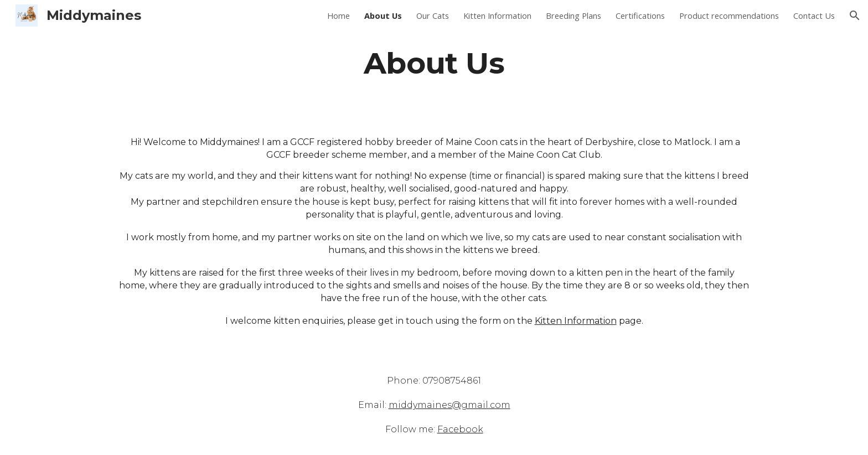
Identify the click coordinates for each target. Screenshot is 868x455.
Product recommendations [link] (729, 15)
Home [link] (339, 15)
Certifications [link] (640, 15)
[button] (855, 15)
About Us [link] (383, 15)
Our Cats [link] (433, 15)
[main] (434, 63)
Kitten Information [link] (497, 15)
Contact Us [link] (814, 15)
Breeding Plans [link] (573, 15)
